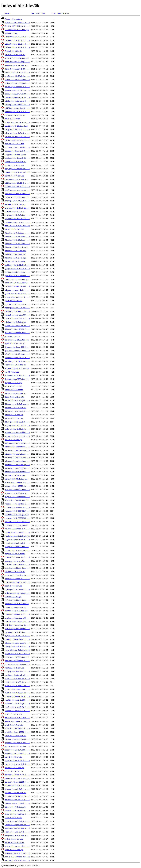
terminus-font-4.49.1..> (17, 775)
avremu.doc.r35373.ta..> (17, 90)
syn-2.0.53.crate (14, 757)
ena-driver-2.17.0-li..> (17, 208)
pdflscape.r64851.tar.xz (17, 582)
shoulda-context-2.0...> (17, 728)
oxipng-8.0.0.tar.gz (15, 572)
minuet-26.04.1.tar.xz (16, 479)
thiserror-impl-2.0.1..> (17, 785)
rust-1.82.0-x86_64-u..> (17, 682)
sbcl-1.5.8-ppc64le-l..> (17, 707)
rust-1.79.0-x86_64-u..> (17, 678)
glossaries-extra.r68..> (17, 286)
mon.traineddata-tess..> (17, 490)
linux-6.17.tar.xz (14, 418)
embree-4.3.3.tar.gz (15, 204)
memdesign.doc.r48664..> (17, 432)
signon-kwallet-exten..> (17, 739)
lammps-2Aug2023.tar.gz (17, 379)
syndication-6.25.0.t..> (17, 760)
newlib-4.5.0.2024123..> (17, 522)
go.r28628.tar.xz (14, 301)
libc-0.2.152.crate (15, 397)
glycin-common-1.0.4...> (17, 290)
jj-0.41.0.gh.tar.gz (15, 343)
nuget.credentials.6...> (17, 539)
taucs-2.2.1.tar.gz (15, 768)
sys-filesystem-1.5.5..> (17, 764)
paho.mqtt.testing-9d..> (17, 575)
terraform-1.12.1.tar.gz (17, 778)
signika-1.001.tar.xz (16, 736)
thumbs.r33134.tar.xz (16, 793)
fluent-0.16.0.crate (15, 261)
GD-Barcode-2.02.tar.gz (17, 30)
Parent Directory (14, 19)
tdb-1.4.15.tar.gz (14, 771)
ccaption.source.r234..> (17, 122)
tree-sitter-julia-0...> (17, 810)
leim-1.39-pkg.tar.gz (16, 393)
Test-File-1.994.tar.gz (17, 58)
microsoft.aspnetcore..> (17, 447)
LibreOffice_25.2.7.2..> (17, 40)
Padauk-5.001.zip (14, 51)
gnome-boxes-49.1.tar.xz (17, 293)
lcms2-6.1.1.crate (14, 390)
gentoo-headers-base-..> (17, 272)
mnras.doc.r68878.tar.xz (17, 482)
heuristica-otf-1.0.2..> (17, 318)
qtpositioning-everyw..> (17, 643)
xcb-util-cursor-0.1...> (17, 846)
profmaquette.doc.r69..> (17, 618)
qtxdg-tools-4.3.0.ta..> (17, 646)
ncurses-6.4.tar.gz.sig (17, 514)
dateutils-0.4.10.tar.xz (17, 172)
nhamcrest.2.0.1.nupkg (16, 525)
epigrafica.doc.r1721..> (17, 219)
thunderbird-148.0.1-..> (17, 800)
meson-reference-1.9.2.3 (17, 436)
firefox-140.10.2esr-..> (17, 244)
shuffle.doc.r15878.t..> (17, 732)
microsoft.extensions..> (17, 457)
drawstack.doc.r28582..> (17, 194)
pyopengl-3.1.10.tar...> (17, 632)
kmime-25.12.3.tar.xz (16, 365)
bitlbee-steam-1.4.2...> (17, 108)
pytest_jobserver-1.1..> (17, 639)
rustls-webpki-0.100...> (17, 700)
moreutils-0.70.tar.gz (16, 493)
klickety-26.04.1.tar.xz (17, 361)
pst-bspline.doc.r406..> (17, 625)
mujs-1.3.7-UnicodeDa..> (17, 497)
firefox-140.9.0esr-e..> (17, 233)
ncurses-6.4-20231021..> (17, 507)
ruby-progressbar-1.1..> (17, 671)
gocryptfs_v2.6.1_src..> (17, 308)
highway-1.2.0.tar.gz (16, 322)
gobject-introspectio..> (17, 304)
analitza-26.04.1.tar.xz (17, 76)
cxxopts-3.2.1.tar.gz (16, 162)
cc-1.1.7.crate (12, 119)
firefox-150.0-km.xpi (16, 258)
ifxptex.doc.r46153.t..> (17, 329)
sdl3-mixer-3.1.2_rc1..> (17, 718)
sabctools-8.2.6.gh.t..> (17, 703)
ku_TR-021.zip (12, 372)
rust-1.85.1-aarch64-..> (17, 689)
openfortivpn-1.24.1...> (17, 557)
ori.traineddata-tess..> (17, 568)
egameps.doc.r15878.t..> (17, 201)
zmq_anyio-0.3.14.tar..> (17, 860)
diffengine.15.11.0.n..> (17, 183)
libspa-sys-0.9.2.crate (17, 404)
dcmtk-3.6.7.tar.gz (15, 176)
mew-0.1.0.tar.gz (14, 440)
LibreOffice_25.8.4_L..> (17, 44)
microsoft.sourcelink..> (17, 468)
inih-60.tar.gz (12, 336)
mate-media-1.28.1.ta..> (17, 429)
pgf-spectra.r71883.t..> (17, 589)
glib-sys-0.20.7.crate (16, 283)
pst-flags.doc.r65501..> (17, 629)
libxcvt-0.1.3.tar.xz (16, 408)
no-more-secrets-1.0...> (17, 529)
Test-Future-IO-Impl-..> (17, 62)
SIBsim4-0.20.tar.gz (15, 55)
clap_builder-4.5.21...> (17, 129)
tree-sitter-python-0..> (17, 814)
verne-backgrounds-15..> (17, 825)
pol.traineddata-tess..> (17, 600)
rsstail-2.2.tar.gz (15, 668)
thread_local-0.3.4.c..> (17, 789)
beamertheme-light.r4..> (17, 97)
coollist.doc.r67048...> (17, 151)
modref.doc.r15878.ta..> (17, 486)
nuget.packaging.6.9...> (17, 543)
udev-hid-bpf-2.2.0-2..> (17, 821)
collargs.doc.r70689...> (17, 147)
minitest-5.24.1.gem (15, 475)
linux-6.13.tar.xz (14, 415)
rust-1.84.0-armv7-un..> (17, 686)
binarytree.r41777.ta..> (17, 104)
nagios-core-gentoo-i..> (17, 504)
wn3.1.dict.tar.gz (14, 839)
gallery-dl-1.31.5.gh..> (17, 265)
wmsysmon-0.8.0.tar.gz (16, 835)
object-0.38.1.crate (15, 554)
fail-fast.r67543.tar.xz (17, 226)
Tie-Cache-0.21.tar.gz (16, 65)
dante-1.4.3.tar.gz (15, 165)
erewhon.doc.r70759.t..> (17, 222)
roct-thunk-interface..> (17, 664)
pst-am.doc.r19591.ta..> (17, 621)
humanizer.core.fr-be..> (17, 326)
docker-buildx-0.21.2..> (17, 186)
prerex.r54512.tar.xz (16, 607)
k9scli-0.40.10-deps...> (17, 354)
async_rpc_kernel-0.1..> (17, 87)
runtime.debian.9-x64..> (17, 675)
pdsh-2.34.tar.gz (14, 586)
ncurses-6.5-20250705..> (17, 518)
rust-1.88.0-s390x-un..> (17, 693)
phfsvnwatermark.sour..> (17, 593)
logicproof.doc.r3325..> (17, 425)
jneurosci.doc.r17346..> (17, 347)
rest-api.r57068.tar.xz (17, 657)
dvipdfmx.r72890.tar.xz (17, 197)
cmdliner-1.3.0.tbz (15, 144)
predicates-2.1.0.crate (17, 604)
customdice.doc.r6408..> (17, 158)
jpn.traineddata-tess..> (17, 350)
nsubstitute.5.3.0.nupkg (17, 536)
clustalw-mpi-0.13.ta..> (17, 137)
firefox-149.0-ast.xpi (16, 247)
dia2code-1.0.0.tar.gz (16, 179)
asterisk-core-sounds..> (17, 80)
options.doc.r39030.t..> (17, 564)
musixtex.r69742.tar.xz (17, 500)
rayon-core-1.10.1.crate (17, 654)
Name (7, 13)
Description (63, 13)
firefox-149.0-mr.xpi (16, 251)
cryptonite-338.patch (16, 154)
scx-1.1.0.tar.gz (14, 714)
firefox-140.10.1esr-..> (17, 236)
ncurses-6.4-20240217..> (17, 511)
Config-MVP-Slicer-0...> (17, 26)
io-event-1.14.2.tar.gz (17, 340)
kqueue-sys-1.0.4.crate (17, 368)
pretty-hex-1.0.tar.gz (16, 611)
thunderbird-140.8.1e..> (17, 796)
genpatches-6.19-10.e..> (17, 268)
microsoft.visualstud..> (17, 472)
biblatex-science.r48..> (17, 101)
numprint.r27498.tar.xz (17, 547)
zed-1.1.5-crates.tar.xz (17, 857)
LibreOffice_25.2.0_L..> (17, 37)
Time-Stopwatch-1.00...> (17, 69)
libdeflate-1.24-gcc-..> (17, 400)
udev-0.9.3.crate (14, 818)
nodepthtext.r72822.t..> (17, 532)
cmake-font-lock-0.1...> (17, 140)
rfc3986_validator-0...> (17, 661)
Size (53, 13)
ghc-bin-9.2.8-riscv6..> (17, 276)
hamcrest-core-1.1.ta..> (17, 311)
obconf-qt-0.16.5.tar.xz (17, 550)
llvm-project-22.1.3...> (17, 422)
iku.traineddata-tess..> (17, 333)
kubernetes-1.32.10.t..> (17, 375)
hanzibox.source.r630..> (17, 315)
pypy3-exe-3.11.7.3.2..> (17, 636)
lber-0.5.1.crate (14, 386)
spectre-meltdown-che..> (17, 743)
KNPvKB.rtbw (11, 33)
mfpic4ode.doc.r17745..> (17, 443)
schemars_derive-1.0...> (17, 711)
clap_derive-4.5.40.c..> (17, 133)
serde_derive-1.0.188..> (17, 721)
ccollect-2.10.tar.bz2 (16, 126)
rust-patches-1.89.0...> (17, 696)
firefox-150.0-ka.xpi (16, 254)
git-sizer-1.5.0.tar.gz (17, 279)
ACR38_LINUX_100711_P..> (17, 22)
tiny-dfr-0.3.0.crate (16, 807)
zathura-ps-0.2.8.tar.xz (17, 853)
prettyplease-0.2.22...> (17, 614)
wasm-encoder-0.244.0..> (17, 828)
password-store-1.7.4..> (17, 579)
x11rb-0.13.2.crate (15, 842)
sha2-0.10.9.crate (14, 725)
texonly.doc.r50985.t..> (17, 782)
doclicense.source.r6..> (17, 190)
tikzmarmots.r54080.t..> (17, 803)
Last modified (38, 13)
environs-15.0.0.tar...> (17, 215)
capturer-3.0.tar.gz (15, 115)
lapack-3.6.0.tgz (14, 383)
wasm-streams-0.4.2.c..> (17, 832)
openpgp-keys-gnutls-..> (17, 561)
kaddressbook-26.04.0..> (17, 358)
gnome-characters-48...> (17, 297)
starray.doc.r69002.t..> (17, 753)
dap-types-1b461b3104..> (17, 169)
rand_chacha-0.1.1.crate (17, 650)
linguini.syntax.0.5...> (17, 411)
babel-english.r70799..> (17, 94)
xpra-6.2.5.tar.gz (14, 850)
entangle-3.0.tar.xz (15, 211)
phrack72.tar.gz (13, 596)
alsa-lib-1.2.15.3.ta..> (17, 72)
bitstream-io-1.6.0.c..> (17, 112)
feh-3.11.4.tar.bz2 (15, 229)
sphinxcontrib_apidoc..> (17, 746)
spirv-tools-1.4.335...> (17, 750)
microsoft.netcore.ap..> (17, 465)
